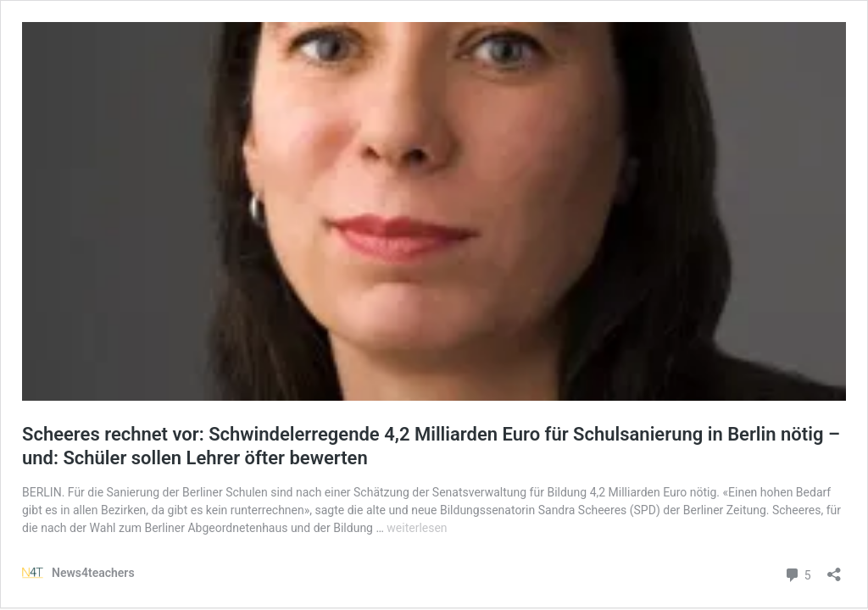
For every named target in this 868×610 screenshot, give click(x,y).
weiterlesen (417, 528)
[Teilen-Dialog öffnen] (834, 569)
